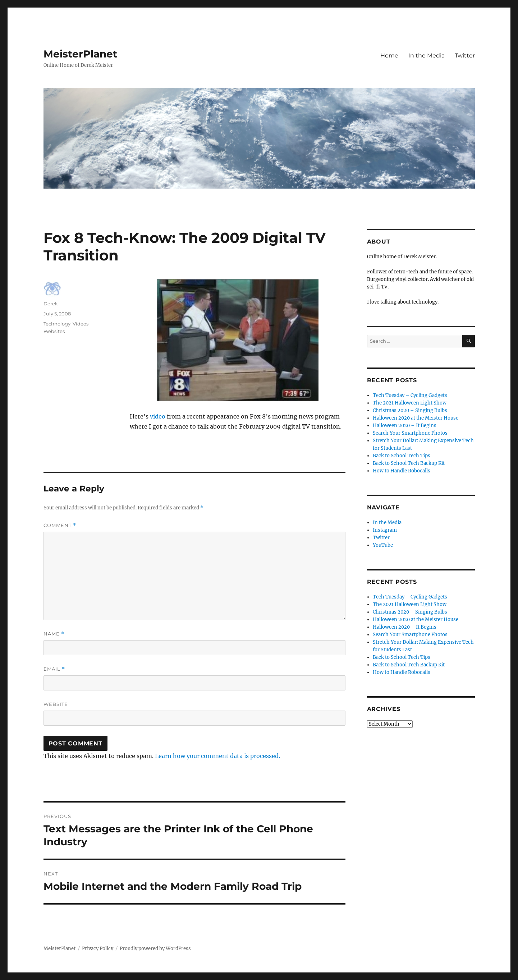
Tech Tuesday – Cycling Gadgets (410, 395)
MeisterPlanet (80, 54)
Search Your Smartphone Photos (410, 433)
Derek (51, 304)
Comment (60, 525)
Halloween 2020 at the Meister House (416, 418)
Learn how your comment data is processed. (217, 756)
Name (54, 634)
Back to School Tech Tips (402, 456)
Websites (54, 331)
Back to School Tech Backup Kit (409, 463)
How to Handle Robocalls (402, 471)
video (158, 416)
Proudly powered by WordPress (155, 949)
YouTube (383, 545)
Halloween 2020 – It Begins (405, 426)
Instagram (385, 530)
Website (56, 704)
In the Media (427, 56)
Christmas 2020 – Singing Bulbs (410, 410)
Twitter (465, 56)
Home (389, 56)
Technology (57, 324)
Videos (81, 324)
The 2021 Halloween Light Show (410, 403)
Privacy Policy (98, 949)
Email (54, 669)
